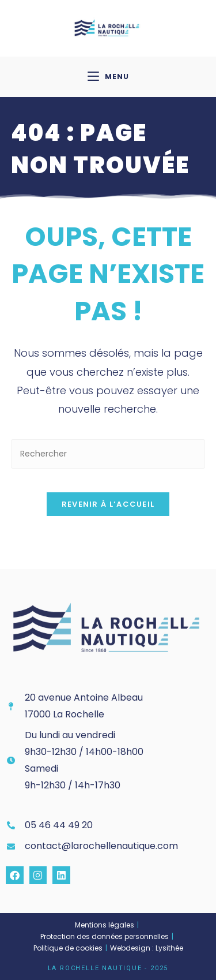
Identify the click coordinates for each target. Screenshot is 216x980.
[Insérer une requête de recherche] (108, 454)
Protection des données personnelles (105, 936)
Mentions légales (105, 925)
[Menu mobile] (108, 77)
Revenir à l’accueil (108, 504)
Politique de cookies (68, 948)
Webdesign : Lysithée (147, 948)
